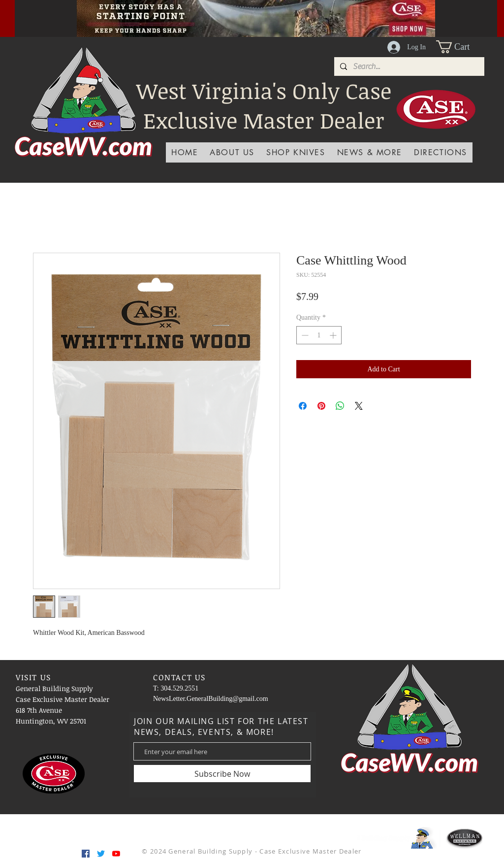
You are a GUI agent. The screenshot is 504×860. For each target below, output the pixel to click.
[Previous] (39, 18)
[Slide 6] (268, 15)
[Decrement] (304, 335)
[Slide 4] (207, 15)
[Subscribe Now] (222, 774)
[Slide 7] (281, 15)
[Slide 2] (244, 15)
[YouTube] (116, 854)
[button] (460, 47)
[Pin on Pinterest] (321, 406)
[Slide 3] (231, 15)
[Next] (473, 18)
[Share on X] (359, 406)
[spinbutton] (319, 335)
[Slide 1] (219, 15)
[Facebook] (86, 854)
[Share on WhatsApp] (340, 406)
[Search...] (408, 66)
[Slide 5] (256, 15)
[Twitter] (101, 854)
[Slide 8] (293, 15)
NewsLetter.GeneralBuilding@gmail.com (211, 699)
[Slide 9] (305, 15)
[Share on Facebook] (303, 406)
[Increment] (334, 335)
